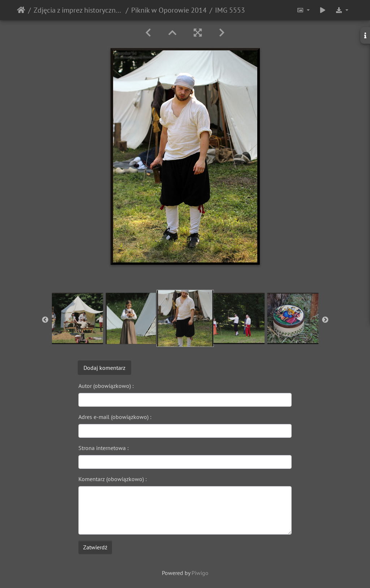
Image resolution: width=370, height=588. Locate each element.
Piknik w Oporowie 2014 (169, 10)
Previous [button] (45, 320)
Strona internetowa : (104, 448)
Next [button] (325, 320)
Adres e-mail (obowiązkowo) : (115, 417)
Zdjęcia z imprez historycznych (78, 10)
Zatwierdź (95, 547)
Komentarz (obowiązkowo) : (113, 479)
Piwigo (200, 573)
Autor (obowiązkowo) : (106, 386)
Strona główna (21, 10)
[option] (78, 318)
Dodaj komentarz (104, 368)
